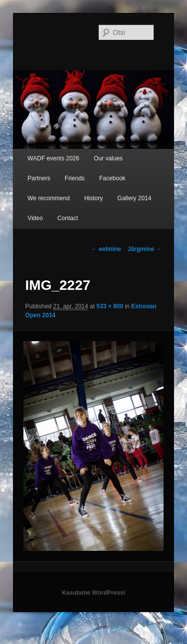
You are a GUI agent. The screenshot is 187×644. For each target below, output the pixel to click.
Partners (39, 178)
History (93, 198)
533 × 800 (110, 306)
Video (35, 218)
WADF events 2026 (53, 158)
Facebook (112, 178)
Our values (108, 158)
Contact (68, 218)
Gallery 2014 (134, 198)
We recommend (48, 198)
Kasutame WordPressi (93, 593)
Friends (75, 178)
